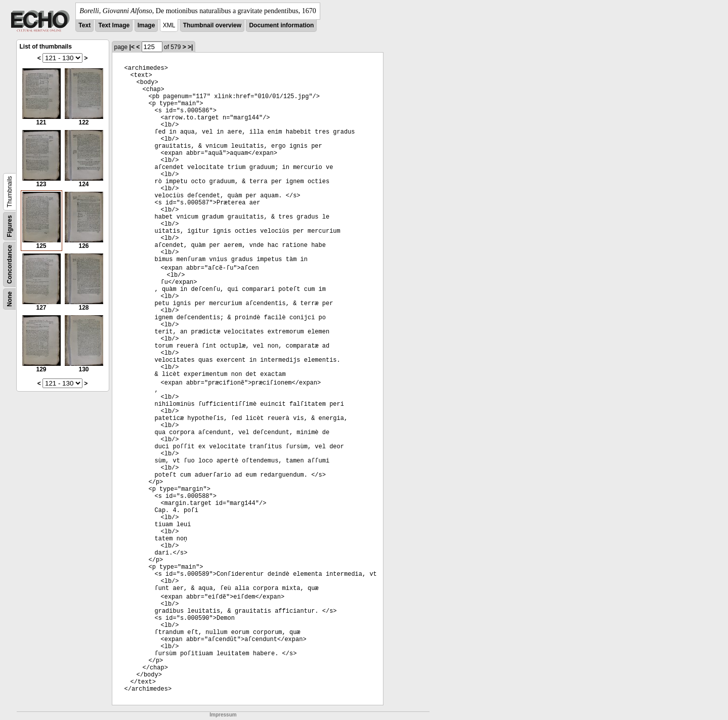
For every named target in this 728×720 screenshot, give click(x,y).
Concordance (10, 264)
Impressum (223, 715)
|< (132, 47)
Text (84, 25)
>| (190, 47)
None (10, 299)
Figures (10, 226)
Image (146, 25)
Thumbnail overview (212, 25)
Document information (281, 25)
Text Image (114, 25)
